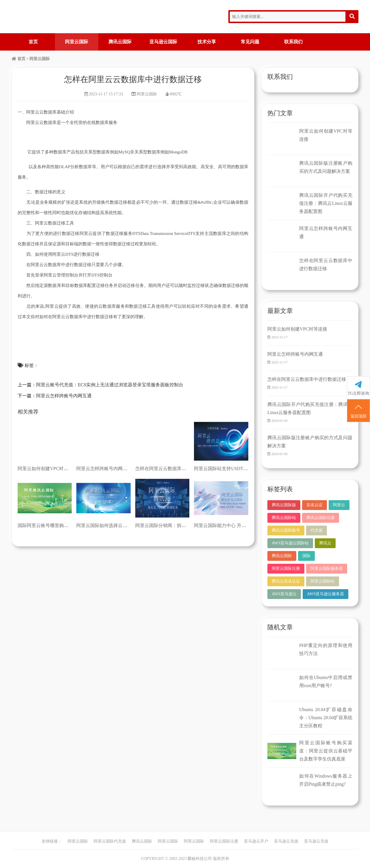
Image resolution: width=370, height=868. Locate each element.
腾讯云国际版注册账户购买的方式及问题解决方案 (326, 167)
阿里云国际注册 (286, 569)
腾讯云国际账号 (286, 530)
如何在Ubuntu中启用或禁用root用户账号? (326, 681)
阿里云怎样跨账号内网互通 (64, 396)
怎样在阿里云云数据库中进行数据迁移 (175, 469)
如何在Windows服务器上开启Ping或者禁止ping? (326, 780)
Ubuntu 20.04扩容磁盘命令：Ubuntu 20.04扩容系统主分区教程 (326, 718)
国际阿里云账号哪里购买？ (45, 525)
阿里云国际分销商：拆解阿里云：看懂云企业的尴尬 (188, 525)
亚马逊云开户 (256, 841)
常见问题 (250, 42)
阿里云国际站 (323, 581)
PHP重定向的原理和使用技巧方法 (326, 649)
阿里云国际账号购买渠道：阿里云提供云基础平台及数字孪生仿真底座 (326, 751)
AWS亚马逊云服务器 (325, 594)
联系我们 (293, 42)
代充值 (317, 530)
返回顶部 (358, 411)
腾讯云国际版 (284, 505)
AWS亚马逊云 (284, 594)
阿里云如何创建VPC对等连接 (48, 469)
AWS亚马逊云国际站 (290, 543)
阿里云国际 (77, 42)
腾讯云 (325, 543)
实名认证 (314, 505)
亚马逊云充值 (286, 841)
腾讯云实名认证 (286, 581)
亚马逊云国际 (163, 42)
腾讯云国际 (120, 42)
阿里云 (339, 505)
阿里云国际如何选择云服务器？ (109, 525)
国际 (306, 556)
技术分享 (207, 42)
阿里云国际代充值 (110, 841)
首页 (33, 42)
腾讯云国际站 (284, 518)
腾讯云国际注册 (321, 518)
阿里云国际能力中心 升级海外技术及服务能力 (241, 525)
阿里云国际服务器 (327, 569)
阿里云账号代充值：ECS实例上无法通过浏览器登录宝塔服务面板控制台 (110, 385)
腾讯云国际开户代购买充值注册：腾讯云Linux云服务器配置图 (326, 203)
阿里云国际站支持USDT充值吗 (225, 469)
